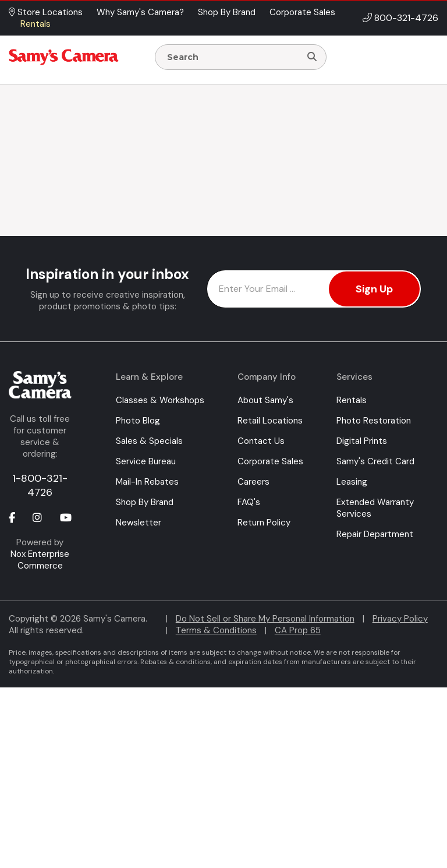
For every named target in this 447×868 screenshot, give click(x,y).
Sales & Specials (149, 441)
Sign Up (374, 289)
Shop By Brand (145, 502)
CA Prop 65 (298, 630)
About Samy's (265, 400)
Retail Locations (270, 421)
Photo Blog (138, 421)
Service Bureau (146, 461)
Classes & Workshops (160, 400)
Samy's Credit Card (375, 461)
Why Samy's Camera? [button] (140, 12)
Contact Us (261, 441)
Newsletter (139, 523)
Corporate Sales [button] (302, 12)
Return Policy (264, 523)
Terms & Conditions (216, 630)
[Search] (312, 57)
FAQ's (249, 502)
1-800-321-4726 (40, 485)
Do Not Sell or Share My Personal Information (265, 619)
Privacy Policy (400, 619)
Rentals (352, 400)
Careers (253, 482)
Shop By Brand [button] (227, 12)
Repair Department (375, 534)
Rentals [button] (36, 24)
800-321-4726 (406, 18)
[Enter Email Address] (314, 289)
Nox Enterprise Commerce (40, 560)
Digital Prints (362, 441)
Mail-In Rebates (147, 482)
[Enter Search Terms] (233, 57)
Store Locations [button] (46, 12)
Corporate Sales (270, 461)
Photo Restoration (374, 421)
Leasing (352, 482)
